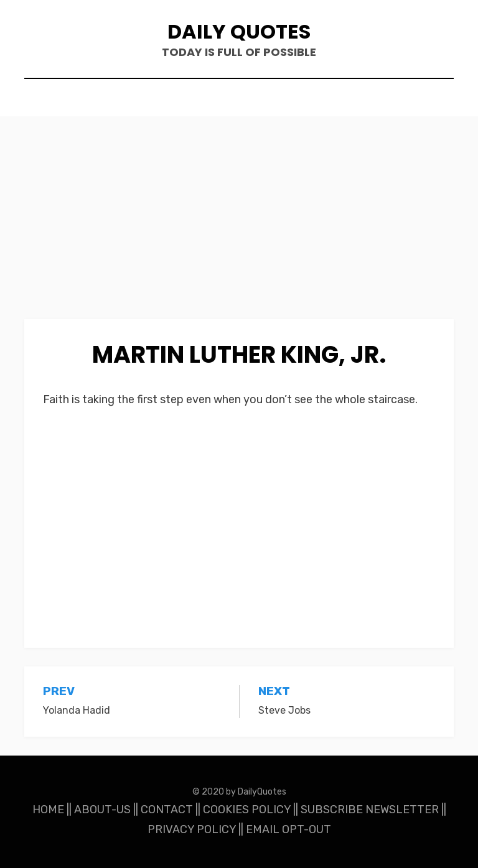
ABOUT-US (102, 810)
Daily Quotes (239, 31)
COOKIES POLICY (247, 810)
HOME (48, 810)
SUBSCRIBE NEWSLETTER (370, 810)
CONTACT (167, 810)
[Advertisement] (239, 227)
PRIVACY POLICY (192, 829)
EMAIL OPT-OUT (288, 829)
